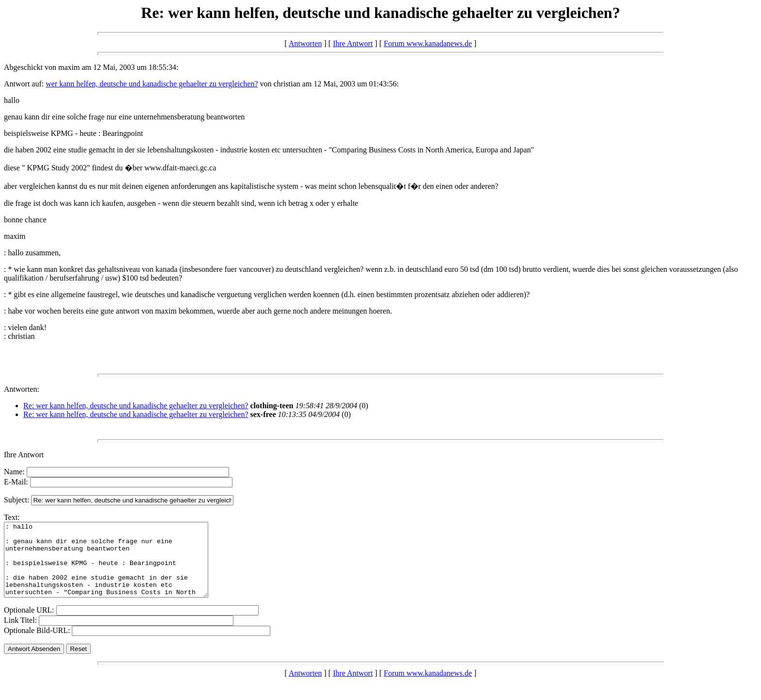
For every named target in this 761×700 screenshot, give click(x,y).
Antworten (305, 43)
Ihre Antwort (353, 43)
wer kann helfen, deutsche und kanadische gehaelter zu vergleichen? (152, 84)
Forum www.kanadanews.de (428, 43)
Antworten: (22, 389)
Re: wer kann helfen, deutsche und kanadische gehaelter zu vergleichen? (136, 406)
